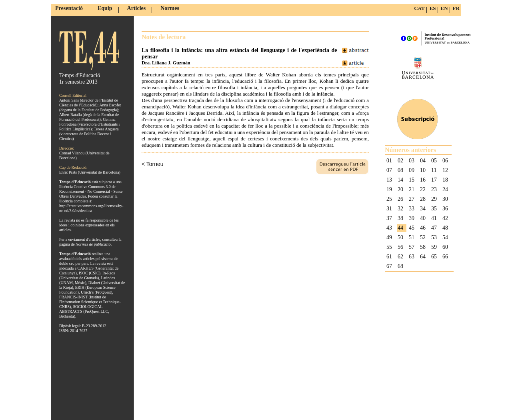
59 (434, 247)
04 (423, 161)
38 (400, 218)
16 (423, 180)
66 (445, 257)
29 (434, 199)
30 (445, 199)
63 (412, 257)
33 (412, 209)
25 (389, 199)
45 (412, 228)
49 (389, 237)
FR (456, 8)
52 (423, 237)
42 (445, 218)
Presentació (69, 8)
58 (423, 247)
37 (389, 218)
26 (400, 199)
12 (445, 170)
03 (412, 161)
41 (434, 218)
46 (423, 228)
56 (400, 247)
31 (389, 209)
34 (423, 209)
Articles (137, 8)
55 (389, 247)
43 (389, 228)
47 (434, 228)
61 (389, 257)
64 (423, 257)
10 (423, 170)
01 (389, 161)
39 (412, 218)
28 (423, 199)
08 (400, 170)
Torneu (155, 164)
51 (412, 237)
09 (412, 170)
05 (434, 161)
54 (445, 237)
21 (412, 189)
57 (412, 247)
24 (445, 189)
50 (400, 237)
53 (434, 237)
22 (423, 189)
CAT (419, 8)
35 (434, 209)
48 (445, 228)
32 (400, 209)
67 (389, 266)
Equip (105, 8)
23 (434, 189)
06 (445, 161)
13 (389, 180)
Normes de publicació (93, 244)
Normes (170, 8)
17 (434, 180)
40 (423, 218)
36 (445, 209)
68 (400, 266)
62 (400, 257)
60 (445, 247)
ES (433, 8)
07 (389, 170)
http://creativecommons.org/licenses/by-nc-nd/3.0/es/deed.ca (91, 208)
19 (389, 189)
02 (400, 161)
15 (412, 180)
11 (434, 170)
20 (400, 189)
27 (412, 199)
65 (434, 257)
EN (444, 8)
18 (445, 180)
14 (400, 180)
